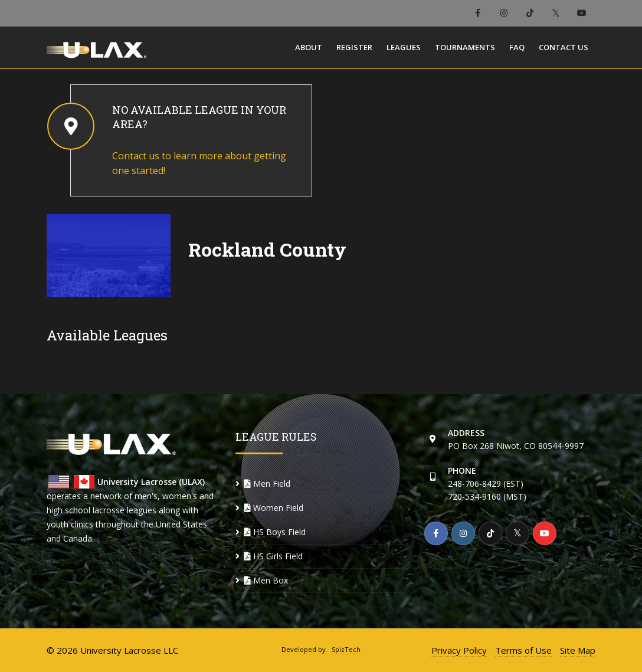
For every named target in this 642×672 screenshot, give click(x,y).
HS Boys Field (275, 532)
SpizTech (346, 649)
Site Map (578, 650)
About (309, 47)
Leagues (404, 47)
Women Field (274, 508)
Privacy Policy (459, 650)
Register (354, 47)
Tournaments (465, 47)
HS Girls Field (273, 556)
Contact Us (564, 47)
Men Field (267, 483)
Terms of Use (523, 650)
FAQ (517, 47)
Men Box (266, 580)
